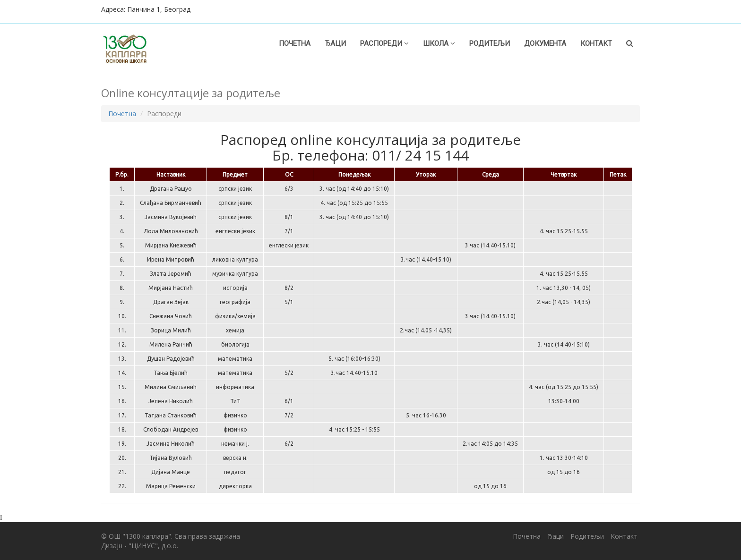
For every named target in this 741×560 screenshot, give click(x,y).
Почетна (295, 43)
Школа (439, 43)
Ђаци (335, 43)
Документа (545, 43)
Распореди (384, 43)
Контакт (596, 43)
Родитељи (490, 43)
